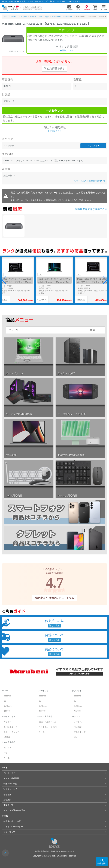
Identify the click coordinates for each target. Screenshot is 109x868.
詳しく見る (93, 146)
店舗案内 (7, 800)
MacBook (78, 727)
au (5, 701)
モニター (8, 748)
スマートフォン (44, 691)
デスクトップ (80, 732)
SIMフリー (8, 711)
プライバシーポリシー (13, 827)
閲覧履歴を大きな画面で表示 (91, 209)
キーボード (9, 758)
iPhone (5, 691)
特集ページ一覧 (10, 784)
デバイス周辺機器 (45, 716)
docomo (7, 696)
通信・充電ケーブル (48, 722)
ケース (42, 732)
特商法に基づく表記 (12, 821)
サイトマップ (9, 832)
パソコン (76, 716)
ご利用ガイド (9, 773)
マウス (7, 753)
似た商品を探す (54, 68)
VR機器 (7, 737)
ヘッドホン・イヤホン (49, 727)
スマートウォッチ (11, 732)
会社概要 (7, 794)
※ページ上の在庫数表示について (90, 181)
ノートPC (78, 722)
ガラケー (8, 722)
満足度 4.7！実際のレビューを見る (54, 598)
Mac (76, 737)
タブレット (77, 691)
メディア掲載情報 (11, 778)
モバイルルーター (11, 727)
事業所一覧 (8, 805)
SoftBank (8, 706)
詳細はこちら (67, 50)
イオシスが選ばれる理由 (14, 810)
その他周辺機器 (9, 742)
